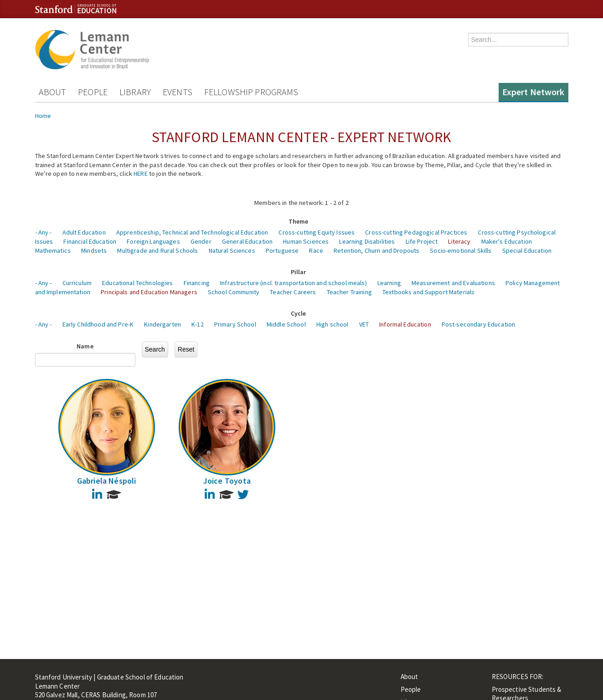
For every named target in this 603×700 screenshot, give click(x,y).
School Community (234, 292)
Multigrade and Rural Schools (157, 250)
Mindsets (94, 250)
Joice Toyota (227, 481)
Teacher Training (349, 292)
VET (364, 324)
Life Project (422, 241)
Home (43, 116)
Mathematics (53, 250)
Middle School (286, 324)
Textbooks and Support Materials (428, 292)
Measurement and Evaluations (453, 283)
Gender (201, 241)
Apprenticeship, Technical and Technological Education (192, 232)
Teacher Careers (293, 292)
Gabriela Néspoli (107, 481)
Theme (299, 221)
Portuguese (282, 250)
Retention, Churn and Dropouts (376, 250)
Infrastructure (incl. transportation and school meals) (294, 283)
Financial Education (90, 241)
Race (316, 250)
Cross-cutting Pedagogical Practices (416, 232)
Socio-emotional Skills (461, 250)
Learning (389, 283)
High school (332, 324)
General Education (247, 241)
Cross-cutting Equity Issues (317, 232)
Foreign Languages (153, 241)
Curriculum (77, 283)
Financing (197, 283)
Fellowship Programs (251, 92)
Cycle (299, 313)
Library (135, 92)
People (93, 92)
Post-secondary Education (478, 324)
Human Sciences (306, 241)
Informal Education (405, 324)
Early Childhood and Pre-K (98, 324)
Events (178, 92)
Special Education (527, 250)
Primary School (235, 324)
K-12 (198, 324)
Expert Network (533, 92)
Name (85, 346)
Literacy (459, 241)
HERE (141, 174)
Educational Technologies (137, 283)
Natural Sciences (232, 250)
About (53, 92)
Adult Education (84, 232)
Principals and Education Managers (149, 292)
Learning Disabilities (367, 241)
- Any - (44, 232)
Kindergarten (162, 324)
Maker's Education (507, 241)
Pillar (299, 272)
